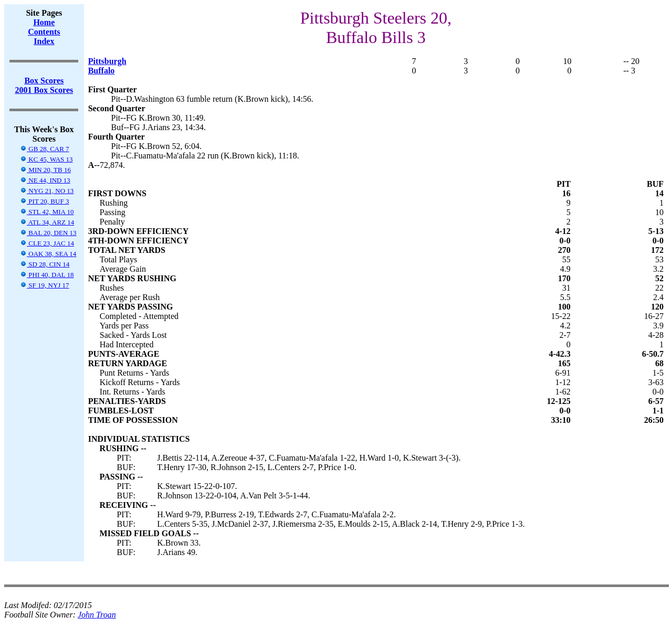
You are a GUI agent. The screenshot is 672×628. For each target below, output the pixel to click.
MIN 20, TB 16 (45, 170)
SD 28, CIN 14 (45, 264)
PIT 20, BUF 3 (44, 201)
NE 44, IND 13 (45, 180)
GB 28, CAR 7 (45, 149)
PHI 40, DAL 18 (47, 275)
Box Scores (44, 81)
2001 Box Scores (44, 90)
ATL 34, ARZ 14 (47, 222)
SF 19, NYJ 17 (45, 285)
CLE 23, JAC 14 (47, 243)
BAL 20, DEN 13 (48, 233)
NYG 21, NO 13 (47, 191)
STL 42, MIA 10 (47, 212)
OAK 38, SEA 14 (48, 254)
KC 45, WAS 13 (46, 159)
